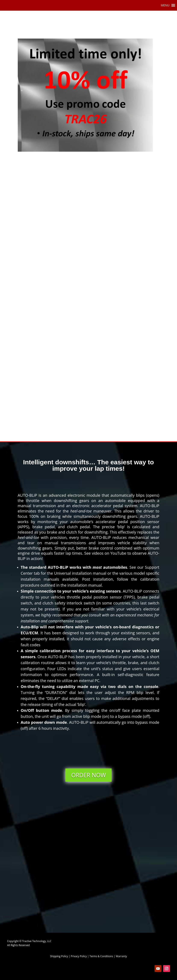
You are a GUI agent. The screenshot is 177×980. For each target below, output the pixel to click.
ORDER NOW (88, 775)
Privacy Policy (79, 956)
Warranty (121, 956)
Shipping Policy (59, 956)
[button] (165, 5)
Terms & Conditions (101, 956)
